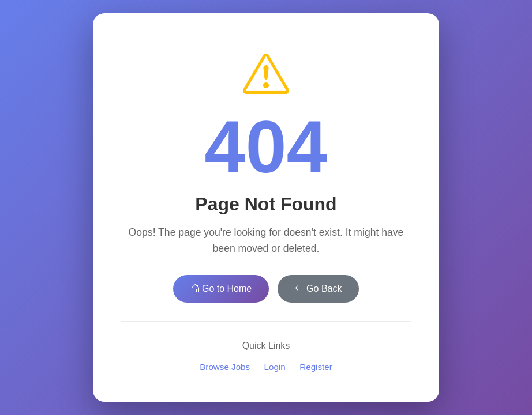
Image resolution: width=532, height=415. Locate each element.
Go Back (319, 288)
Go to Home (221, 288)
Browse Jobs (225, 367)
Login (275, 367)
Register (316, 367)
